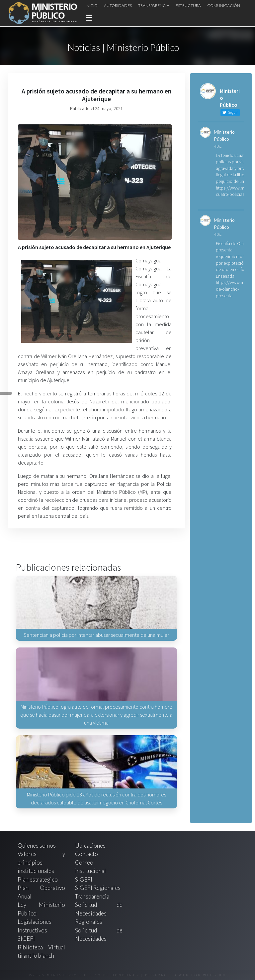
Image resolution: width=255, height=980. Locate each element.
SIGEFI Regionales (98, 888)
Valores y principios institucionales (41, 862)
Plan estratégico (38, 879)
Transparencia (154, 5)
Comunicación (224, 5)
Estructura (188, 5)
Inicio (91, 5)
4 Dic (218, 146)
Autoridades (118, 5)
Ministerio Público (224, 135)
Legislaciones (35, 922)
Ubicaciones (90, 845)
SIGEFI (84, 879)
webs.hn (215, 975)
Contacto (86, 854)
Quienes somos (37, 845)
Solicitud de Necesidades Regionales (99, 913)
